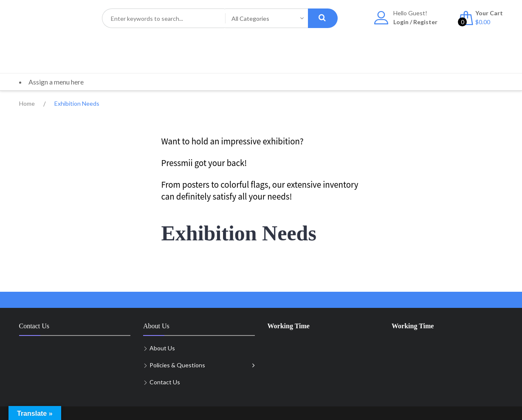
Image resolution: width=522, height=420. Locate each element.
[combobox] (164, 18)
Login (401, 22)
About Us (162, 348)
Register (425, 22)
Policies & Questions (177, 365)
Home (27, 103)
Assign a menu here (56, 82)
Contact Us (165, 382)
